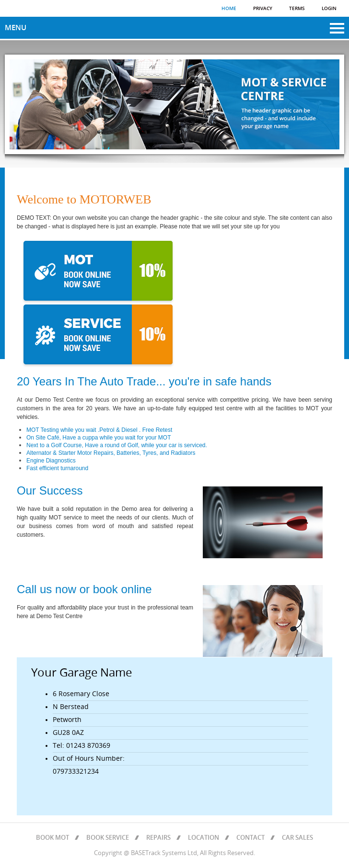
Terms (297, 9)
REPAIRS (158, 838)
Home (229, 9)
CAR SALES (297, 838)
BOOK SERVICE (108, 838)
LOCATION (204, 838)
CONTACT (250, 838)
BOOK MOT (52, 838)
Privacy (263, 9)
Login (329, 9)
